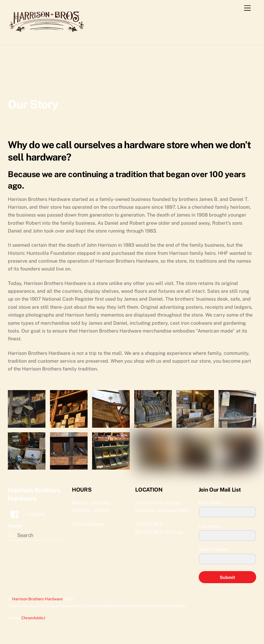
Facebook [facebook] (27, 514)
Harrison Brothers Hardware (37, 599)
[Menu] (247, 8)
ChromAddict (33, 618)
